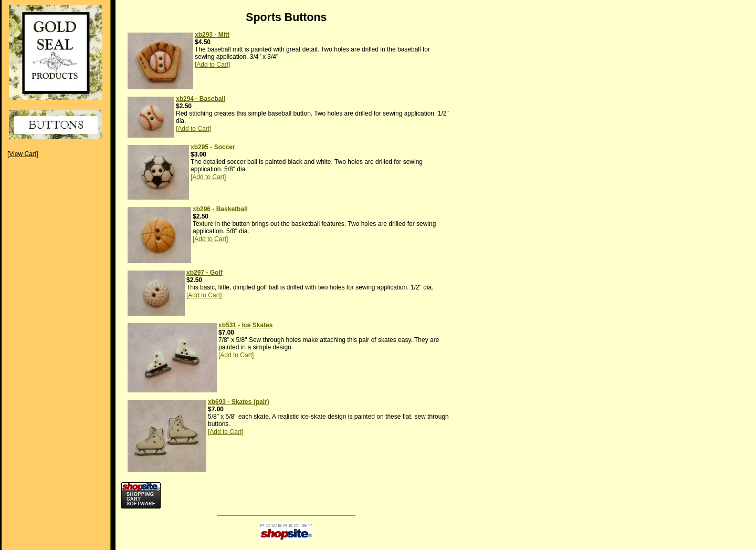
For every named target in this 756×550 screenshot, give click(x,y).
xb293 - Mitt (212, 35)
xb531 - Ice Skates (245, 325)
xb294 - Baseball (201, 99)
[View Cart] (23, 154)
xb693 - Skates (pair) (239, 402)
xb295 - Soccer (213, 147)
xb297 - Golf (204, 273)
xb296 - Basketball (220, 209)
